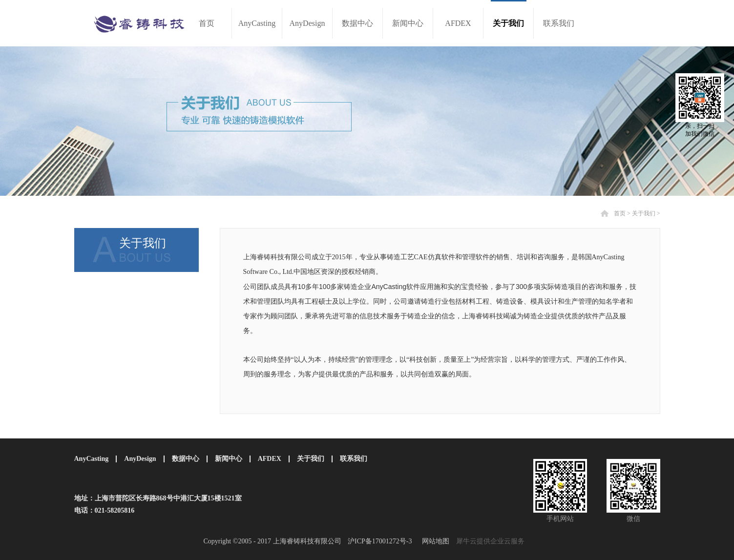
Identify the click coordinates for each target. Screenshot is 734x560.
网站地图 (434, 541)
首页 (207, 23)
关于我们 (644, 213)
